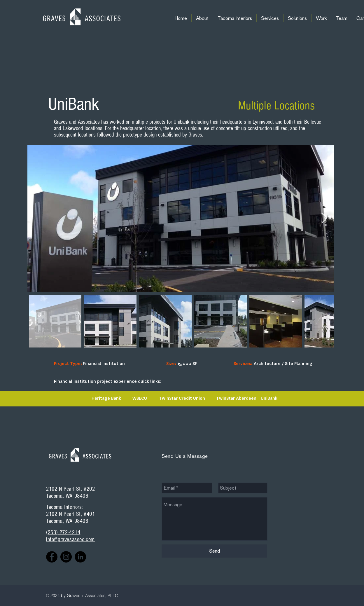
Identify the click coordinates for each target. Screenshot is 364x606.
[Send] (214, 551)
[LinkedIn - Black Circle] (80, 557)
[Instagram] (66, 557)
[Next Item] (324, 218)
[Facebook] (52, 557)
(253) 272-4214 (63, 532)
